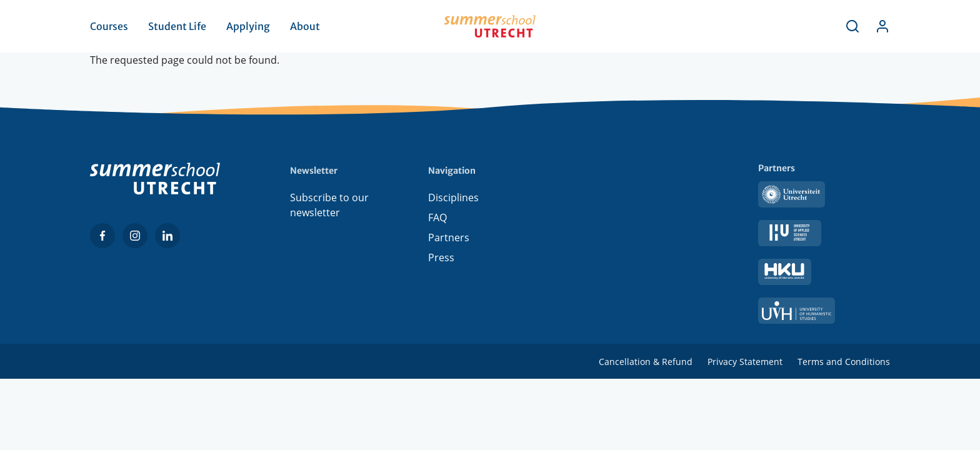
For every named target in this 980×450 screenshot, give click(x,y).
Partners (449, 237)
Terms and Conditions (844, 362)
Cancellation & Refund (646, 362)
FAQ (437, 217)
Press (441, 257)
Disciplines (453, 197)
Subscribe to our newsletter (329, 205)
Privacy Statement (745, 362)
